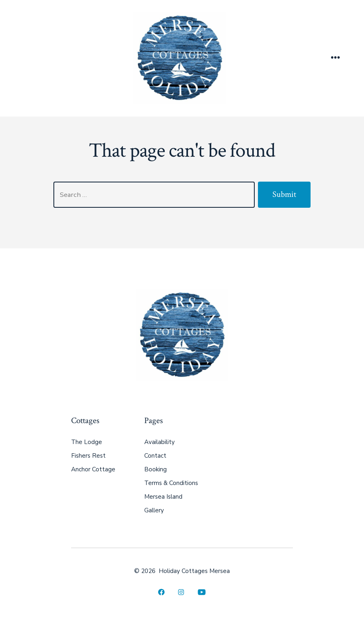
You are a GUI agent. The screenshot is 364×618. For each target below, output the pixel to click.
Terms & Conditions (171, 483)
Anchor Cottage (93, 469)
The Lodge (87, 442)
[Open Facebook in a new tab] (161, 592)
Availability (160, 442)
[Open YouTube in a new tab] (202, 592)
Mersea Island (163, 497)
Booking (155, 469)
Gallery (154, 510)
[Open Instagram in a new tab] (181, 592)
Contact (155, 456)
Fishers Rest (88, 456)
